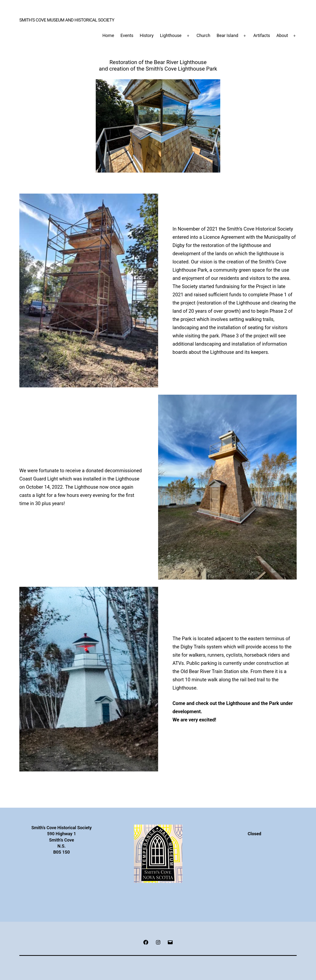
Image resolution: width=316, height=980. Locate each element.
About (282, 35)
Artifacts (262, 35)
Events (127, 35)
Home (108, 35)
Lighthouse (171, 35)
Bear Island (228, 35)
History (147, 35)
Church (203, 35)
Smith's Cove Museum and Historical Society (67, 20)
